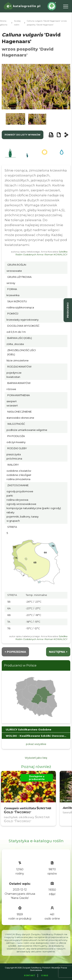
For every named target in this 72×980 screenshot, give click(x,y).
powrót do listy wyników (23, 135)
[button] (15, 120)
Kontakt (30, 976)
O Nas (45, 976)
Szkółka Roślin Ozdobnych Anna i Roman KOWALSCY (41, 253)
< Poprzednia (15, 652)
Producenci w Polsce (20, 665)
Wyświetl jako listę (36, 758)
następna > (58, 652)
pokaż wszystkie (36, 744)
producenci (68, 310)
